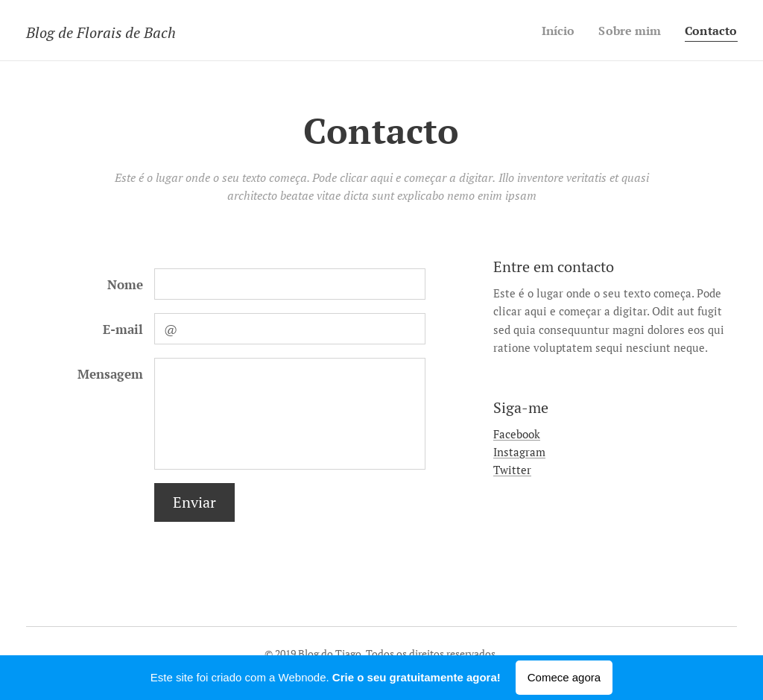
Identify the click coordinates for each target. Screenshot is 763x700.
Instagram (519, 452)
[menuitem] (552, 31)
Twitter (512, 470)
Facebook (517, 434)
